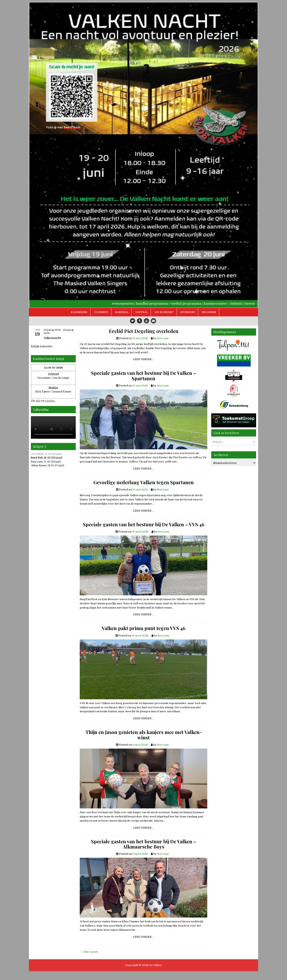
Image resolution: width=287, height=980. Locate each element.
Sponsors (188, 312)
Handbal (122, 312)
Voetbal (141, 312)
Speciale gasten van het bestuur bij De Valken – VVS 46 (144, 524)
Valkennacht (52, 338)
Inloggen (209, 312)
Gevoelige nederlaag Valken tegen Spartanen (144, 482)
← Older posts (89, 952)
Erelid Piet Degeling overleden (144, 331)
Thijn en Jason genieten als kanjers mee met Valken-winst (144, 735)
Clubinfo (101, 312)
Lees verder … (145, 360)
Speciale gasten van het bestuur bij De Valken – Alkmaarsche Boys (144, 844)
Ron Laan (163, 338)
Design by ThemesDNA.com (144, 975)
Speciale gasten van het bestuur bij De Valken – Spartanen (144, 376)
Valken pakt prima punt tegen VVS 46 (144, 628)
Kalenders (79, 312)
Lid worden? (164, 312)
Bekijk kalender (42, 346)
